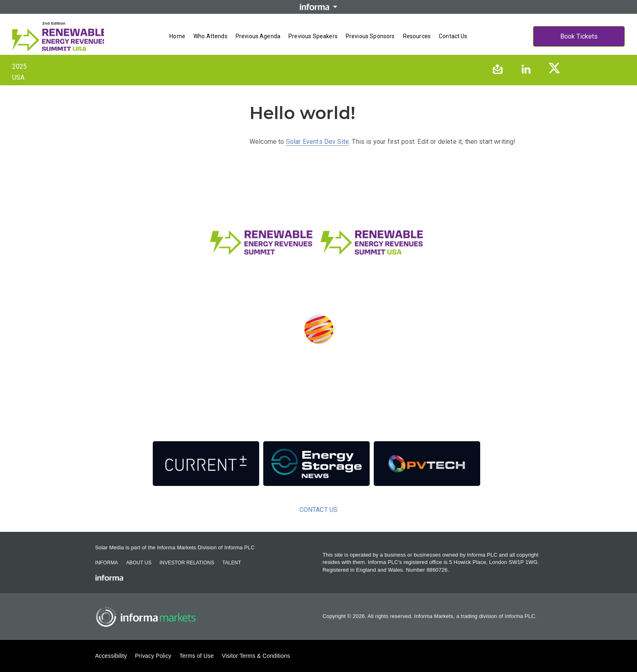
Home (177, 36)
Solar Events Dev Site (317, 142)
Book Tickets (579, 36)
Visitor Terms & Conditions (256, 656)
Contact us (453, 36)
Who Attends (210, 36)
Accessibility (111, 656)
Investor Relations (187, 563)
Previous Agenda (258, 36)
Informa (106, 563)
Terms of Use (197, 656)
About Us (139, 563)
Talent (232, 563)
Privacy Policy (153, 656)
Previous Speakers (313, 36)
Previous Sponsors (370, 36)
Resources (417, 36)
